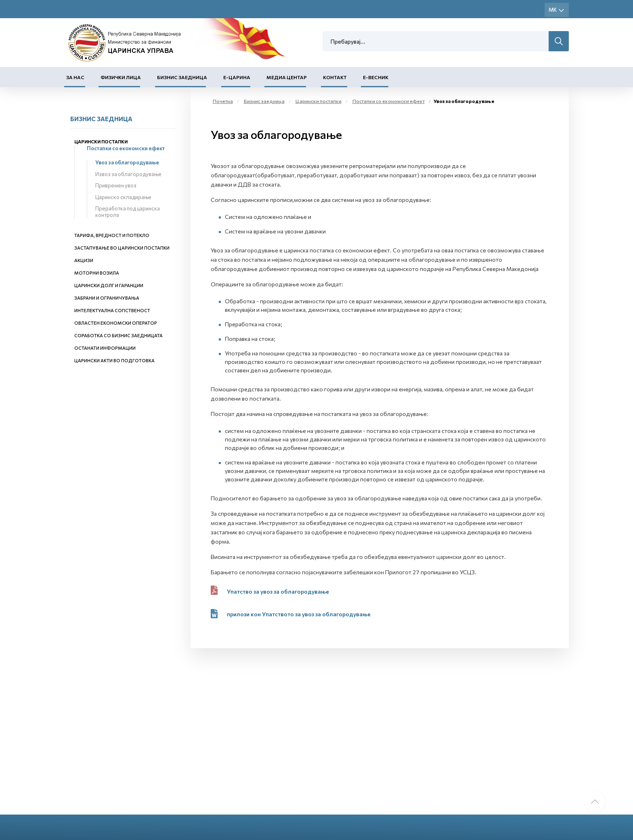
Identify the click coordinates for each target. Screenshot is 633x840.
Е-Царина (237, 77)
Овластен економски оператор (116, 323)
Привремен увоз (116, 185)
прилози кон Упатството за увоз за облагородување (299, 614)
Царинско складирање (123, 197)
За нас (75, 77)
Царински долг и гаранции (109, 285)
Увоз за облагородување (127, 162)
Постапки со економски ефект (126, 148)
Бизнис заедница (182, 77)
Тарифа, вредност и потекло (112, 235)
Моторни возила (97, 273)
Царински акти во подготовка (114, 360)
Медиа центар (287, 77)
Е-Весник (376, 77)
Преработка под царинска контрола (128, 212)
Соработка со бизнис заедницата (118, 335)
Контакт (335, 77)
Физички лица (121, 77)
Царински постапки (101, 142)
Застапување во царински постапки (122, 248)
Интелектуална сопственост (112, 310)
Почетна (223, 101)
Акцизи (84, 260)
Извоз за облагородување (128, 174)
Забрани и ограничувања (107, 298)
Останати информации (105, 348)
